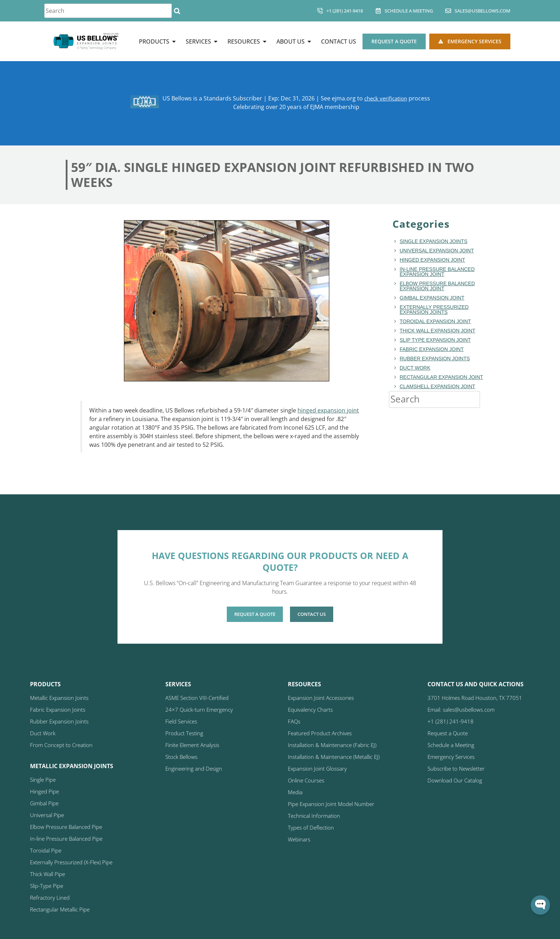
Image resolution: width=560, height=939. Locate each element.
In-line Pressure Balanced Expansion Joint (437, 272)
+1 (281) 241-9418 (345, 11)
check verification (386, 98)
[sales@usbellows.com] (448, 11)
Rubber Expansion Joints (435, 359)
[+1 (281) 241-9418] (320, 11)
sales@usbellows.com (482, 11)
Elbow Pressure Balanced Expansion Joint (437, 286)
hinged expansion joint (328, 410)
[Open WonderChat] (540, 905)
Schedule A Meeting (409, 11)
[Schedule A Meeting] (378, 11)
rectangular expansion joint (441, 377)
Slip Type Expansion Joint (435, 340)
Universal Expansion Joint (437, 251)
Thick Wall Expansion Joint (437, 331)
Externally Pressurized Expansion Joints (434, 310)
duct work (415, 368)
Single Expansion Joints (434, 241)
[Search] (177, 11)
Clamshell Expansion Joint (437, 386)
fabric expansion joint (432, 349)
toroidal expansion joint (435, 321)
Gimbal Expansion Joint (432, 298)
